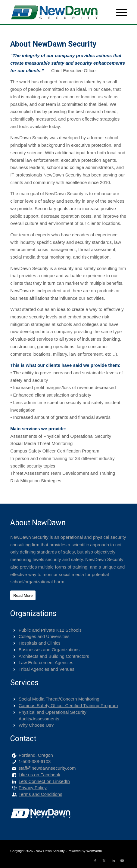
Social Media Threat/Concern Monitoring (59, 699)
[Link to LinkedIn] (113, 860)
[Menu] (118, 12)
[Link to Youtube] (122, 860)
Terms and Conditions (40, 794)
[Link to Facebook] (95, 860)
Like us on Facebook (39, 775)
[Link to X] (104, 860)
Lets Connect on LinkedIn (44, 781)
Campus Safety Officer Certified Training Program (68, 705)
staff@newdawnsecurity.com (47, 768)
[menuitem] (118, 12)
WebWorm (94, 851)
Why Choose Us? (36, 725)
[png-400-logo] (57, 12)
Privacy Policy (33, 788)
